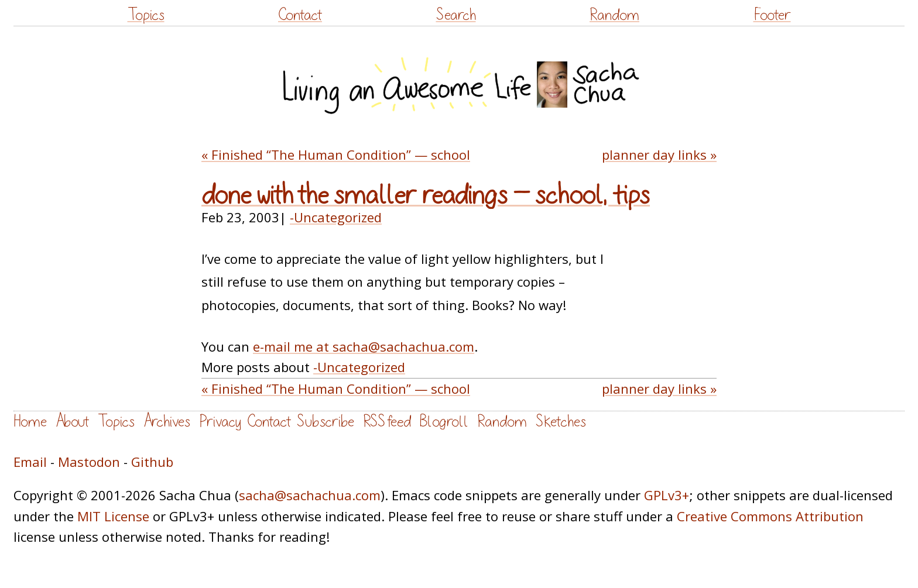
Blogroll (444, 422)
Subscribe (326, 422)
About (72, 422)
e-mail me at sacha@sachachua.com (364, 346)
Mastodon (89, 462)
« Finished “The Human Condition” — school (336, 154)
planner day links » (659, 154)
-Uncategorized (336, 217)
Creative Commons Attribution (770, 516)
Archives (167, 422)
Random (614, 15)
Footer (772, 15)
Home (30, 422)
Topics (146, 15)
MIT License (113, 516)
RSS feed (387, 422)
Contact (300, 15)
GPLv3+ (667, 495)
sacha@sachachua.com (310, 495)
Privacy (220, 422)
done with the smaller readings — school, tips (426, 195)
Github (152, 462)
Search (456, 15)
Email (30, 462)
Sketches (561, 422)
